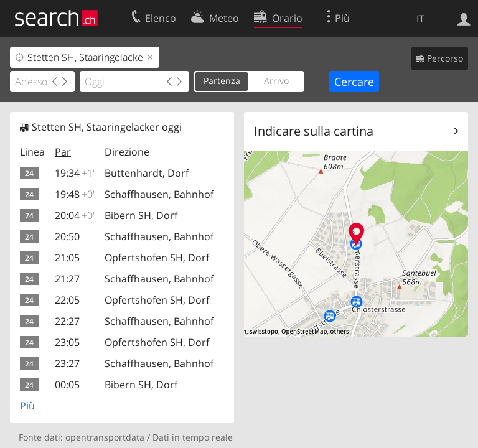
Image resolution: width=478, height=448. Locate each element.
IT (420, 19)
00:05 (67, 385)
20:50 (67, 236)
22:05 (67, 300)
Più (27, 406)
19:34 (75, 173)
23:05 (67, 342)
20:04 (75, 215)
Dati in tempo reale (193, 437)
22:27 (67, 321)
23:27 (67, 363)
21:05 (67, 258)
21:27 (67, 279)
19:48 (75, 194)
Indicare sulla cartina (314, 131)
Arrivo (276, 81)
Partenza (222, 81)
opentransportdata (105, 437)
